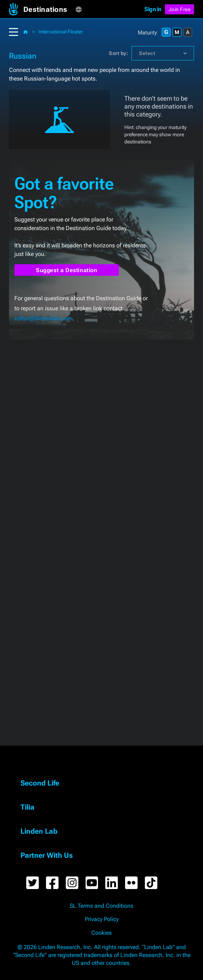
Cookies (101, 933)
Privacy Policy (102, 919)
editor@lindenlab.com (43, 318)
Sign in (153, 9)
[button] (49, 9)
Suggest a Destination (67, 270)
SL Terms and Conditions (101, 906)
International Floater (61, 32)
